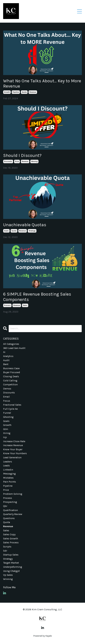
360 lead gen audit (14, 348)
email (6, 397)
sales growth (11, 538)
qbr (5, 506)
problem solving (13, 494)
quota (24, 92)
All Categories (11, 344)
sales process (11, 542)
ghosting (8, 417)
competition (10, 384)
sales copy (9, 534)
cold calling (10, 380)
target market (11, 563)
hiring (7, 433)
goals (6, 231)
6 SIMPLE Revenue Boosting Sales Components (37, 297)
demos (7, 389)
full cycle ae (10, 409)
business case (11, 368)
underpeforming (13, 567)
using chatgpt (11, 571)
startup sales (11, 555)
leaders (8, 462)
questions (9, 518)
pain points (10, 482)
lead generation (12, 457)
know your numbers (15, 453)
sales (25, 305)
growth (7, 92)
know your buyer (13, 449)
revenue (33, 92)
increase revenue (13, 445)
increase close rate (14, 441)
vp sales (8, 575)
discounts (8, 161)
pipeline (16, 92)
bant (6, 364)
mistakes (8, 478)
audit (6, 360)
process (7, 305)
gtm (6, 429)
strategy (32, 231)
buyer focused (12, 372)
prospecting (10, 502)
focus (7, 401)
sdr (5, 551)
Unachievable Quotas (25, 225)
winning (34, 161)
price (17, 161)
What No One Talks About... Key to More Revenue (42, 84)
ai (4, 352)
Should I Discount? (22, 155)
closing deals (11, 376)
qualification (10, 510)
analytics (8, 356)
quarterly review (13, 514)
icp (5, 437)
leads (6, 466)
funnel (7, 413)
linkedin (8, 470)
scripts (7, 547)
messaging (9, 474)
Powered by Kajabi (43, 636)
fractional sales (12, 405)
